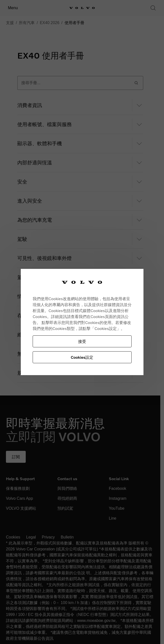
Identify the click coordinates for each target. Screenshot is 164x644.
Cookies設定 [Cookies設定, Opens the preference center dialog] (82, 357)
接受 (82, 341)
